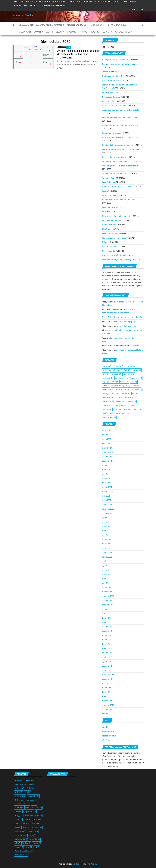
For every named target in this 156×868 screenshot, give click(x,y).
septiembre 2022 (108, 561)
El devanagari (106, 2)
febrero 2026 (107, 444)
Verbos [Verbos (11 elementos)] (128, 409)
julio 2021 (106, 614)
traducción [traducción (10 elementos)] (108, 405)
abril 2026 (106, 435)
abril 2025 (106, 474)
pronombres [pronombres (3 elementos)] (125, 394)
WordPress (77, 864)
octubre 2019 (107, 653)
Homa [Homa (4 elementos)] (106, 386)
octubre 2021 (107, 601)
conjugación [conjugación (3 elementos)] (116, 374)
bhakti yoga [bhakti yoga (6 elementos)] (117, 370)
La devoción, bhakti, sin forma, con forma (117, 187)
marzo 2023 (107, 539)
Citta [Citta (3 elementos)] (106, 374)
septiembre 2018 (108, 666)
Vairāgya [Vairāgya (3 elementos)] (107, 409)
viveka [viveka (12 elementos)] (138, 409)
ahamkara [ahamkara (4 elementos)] (108, 366)
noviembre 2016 (108, 705)
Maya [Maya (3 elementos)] (106, 394)
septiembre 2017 (108, 679)
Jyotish (125, 2)
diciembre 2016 (108, 701)
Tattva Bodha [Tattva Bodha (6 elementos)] (120, 401)
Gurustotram (134, 346)
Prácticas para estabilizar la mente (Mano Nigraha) (121, 118)
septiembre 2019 (108, 657)
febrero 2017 (107, 692)
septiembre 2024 (108, 492)
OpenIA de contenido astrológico (114, 238)
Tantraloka (106, 72)
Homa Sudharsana (109, 182)
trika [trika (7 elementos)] (133, 405)
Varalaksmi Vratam (109, 178)
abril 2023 (106, 535)
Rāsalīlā (105, 191)
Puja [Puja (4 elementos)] (135, 394)
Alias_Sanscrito (66, 58)
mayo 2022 (106, 579)
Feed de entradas (108, 731)
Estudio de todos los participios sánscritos (118, 145)
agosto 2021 (107, 609)
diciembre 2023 (108, 505)
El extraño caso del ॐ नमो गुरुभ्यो (114, 255)
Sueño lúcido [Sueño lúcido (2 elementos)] (130, 398)
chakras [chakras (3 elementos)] (137, 370)
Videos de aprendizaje (60, 2)
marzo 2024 (107, 500)
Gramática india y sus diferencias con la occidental (121, 149)
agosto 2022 (107, 566)
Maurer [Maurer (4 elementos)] (138, 390)
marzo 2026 (107, 439)
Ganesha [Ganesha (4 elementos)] (124, 382)
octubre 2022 (107, 557)
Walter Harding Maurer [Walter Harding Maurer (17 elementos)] (119, 413)
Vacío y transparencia (110, 195)
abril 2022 (106, 583)
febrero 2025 (107, 483)
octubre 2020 (107, 627)
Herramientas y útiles (91, 2)
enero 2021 (106, 622)
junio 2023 (106, 526)
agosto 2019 (107, 662)
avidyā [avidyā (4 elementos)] (106, 370)
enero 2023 (106, 548)
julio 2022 (106, 570)
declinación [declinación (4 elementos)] (108, 378)
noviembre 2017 (108, 675)
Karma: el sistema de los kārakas (114, 157)
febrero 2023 (107, 544)
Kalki (104, 212)
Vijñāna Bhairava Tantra (111, 93)
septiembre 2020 (108, 631)
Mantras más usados (110, 247)
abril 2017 (106, 683)
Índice (142, 9)
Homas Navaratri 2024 (110, 234)
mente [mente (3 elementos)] (114, 394)
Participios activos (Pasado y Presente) (116, 260)
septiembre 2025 (108, 461)
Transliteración (76, 2)
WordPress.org (108, 740)
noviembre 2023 (108, 509)
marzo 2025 (107, 478)
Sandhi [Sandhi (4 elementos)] (119, 398)
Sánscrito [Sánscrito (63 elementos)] (108, 401)
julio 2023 (106, 522)
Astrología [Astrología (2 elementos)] (119, 366)
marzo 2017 (107, 688)
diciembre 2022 (108, 553)
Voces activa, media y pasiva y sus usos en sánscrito (121, 137)
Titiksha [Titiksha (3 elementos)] (132, 401)
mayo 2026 (106, 430)
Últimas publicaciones (32, 5)
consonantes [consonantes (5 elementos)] (129, 374)
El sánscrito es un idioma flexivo (114, 76)
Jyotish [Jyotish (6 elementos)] (137, 386)
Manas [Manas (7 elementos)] (119, 390)
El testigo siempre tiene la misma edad (116, 60)
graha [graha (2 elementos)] (134, 382)
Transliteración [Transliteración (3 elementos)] (122, 405)
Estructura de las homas (111, 220)
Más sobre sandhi (109, 251)
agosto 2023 (107, 518)
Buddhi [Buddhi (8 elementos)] (127, 370)
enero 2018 (106, 670)
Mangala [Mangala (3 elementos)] (129, 390)
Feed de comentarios (110, 736)
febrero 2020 (107, 644)
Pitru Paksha (107, 229)
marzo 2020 (107, 640)
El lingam (106, 242)
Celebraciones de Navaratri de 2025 (115, 174)
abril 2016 (106, 714)
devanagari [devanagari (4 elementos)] (120, 378)
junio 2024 (106, 496)
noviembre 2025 (108, 452)
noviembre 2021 (108, 596)
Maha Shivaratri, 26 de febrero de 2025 (116, 216)
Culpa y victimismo (109, 101)
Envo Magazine (92, 864)
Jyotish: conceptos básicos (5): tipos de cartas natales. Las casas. (78, 52)
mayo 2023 (106, 531)
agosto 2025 (107, 465)
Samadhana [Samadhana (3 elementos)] (108, 398)
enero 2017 (106, 696)
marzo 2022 (107, 587)
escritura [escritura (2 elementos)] (114, 382)
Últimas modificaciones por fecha (53, 5)
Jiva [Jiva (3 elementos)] (129, 386)
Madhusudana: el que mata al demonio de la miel (120, 125)
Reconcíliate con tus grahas (112, 133)
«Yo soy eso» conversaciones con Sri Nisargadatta (120, 110)
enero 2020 (106, 648)
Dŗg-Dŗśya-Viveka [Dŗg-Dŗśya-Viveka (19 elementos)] (134, 378)
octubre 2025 (107, 457)
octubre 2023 (107, 513)
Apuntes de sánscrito (23, 16)
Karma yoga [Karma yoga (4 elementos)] (108, 390)
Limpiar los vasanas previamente (114, 106)
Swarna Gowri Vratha (110, 225)
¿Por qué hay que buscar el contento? (116, 161)
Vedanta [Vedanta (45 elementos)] (118, 409)
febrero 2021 (107, 618)
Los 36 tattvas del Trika (111, 80)
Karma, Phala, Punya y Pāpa (126, 322)
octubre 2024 (107, 487)
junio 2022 (106, 574)
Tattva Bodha (133, 9)
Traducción (18, 5)
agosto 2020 (107, 635)
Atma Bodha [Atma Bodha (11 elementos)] (131, 366)
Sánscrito (117, 2)
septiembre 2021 (108, 605)
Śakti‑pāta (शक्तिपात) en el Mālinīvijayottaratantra (120, 64)
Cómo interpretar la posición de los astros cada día (121, 166)
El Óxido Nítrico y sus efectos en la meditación (119, 200)
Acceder (105, 727)
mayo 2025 (106, 470)
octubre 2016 (107, 710)
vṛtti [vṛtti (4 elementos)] (106, 413)
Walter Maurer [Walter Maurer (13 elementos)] (109, 417)
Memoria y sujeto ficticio (111, 97)
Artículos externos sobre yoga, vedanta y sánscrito (32, 2)
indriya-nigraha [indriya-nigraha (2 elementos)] (118, 386)
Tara (104, 317)
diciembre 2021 (108, 592)
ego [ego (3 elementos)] (105, 382)
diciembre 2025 (108, 448)
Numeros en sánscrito (110, 207)
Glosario (133, 2)
